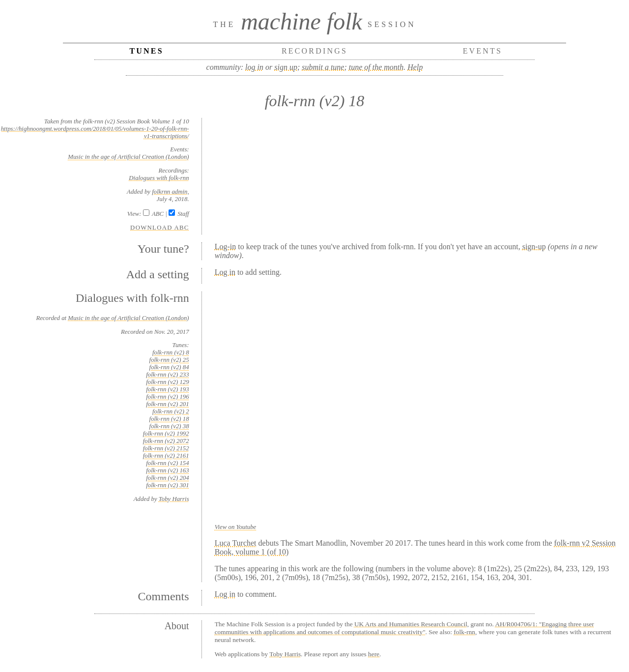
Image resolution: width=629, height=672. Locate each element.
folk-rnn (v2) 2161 (166, 456)
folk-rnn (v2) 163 (167, 470)
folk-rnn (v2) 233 (167, 375)
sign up (286, 67)
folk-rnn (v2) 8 (171, 352)
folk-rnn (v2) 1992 (166, 434)
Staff (183, 214)
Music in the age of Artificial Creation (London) (128, 157)
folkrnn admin (170, 192)
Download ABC (160, 228)
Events (483, 51)
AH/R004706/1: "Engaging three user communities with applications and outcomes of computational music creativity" (404, 628)
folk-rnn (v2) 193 (167, 389)
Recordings (314, 51)
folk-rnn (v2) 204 (167, 478)
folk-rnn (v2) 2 (171, 411)
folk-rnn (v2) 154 (167, 463)
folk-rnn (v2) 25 (169, 360)
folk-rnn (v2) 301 (167, 485)
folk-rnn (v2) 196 (167, 397)
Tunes (146, 51)
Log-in (226, 247)
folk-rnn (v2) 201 (167, 404)
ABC (158, 214)
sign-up (534, 247)
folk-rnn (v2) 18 (169, 419)
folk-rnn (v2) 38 (169, 426)
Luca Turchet (236, 543)
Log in (225, 272)
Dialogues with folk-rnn (159, 178)
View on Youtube (236, 527)
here (374, 654)
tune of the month (376, 67)
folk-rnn (464, 632)
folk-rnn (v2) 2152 (166, 448)
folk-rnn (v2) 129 (167, 382)
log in (254, 67)
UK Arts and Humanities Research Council (411, 624)
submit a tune (323, 67)
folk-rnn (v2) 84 (169, 367)
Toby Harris (174, 499)
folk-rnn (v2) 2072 (166, 441)
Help (415, 67)
